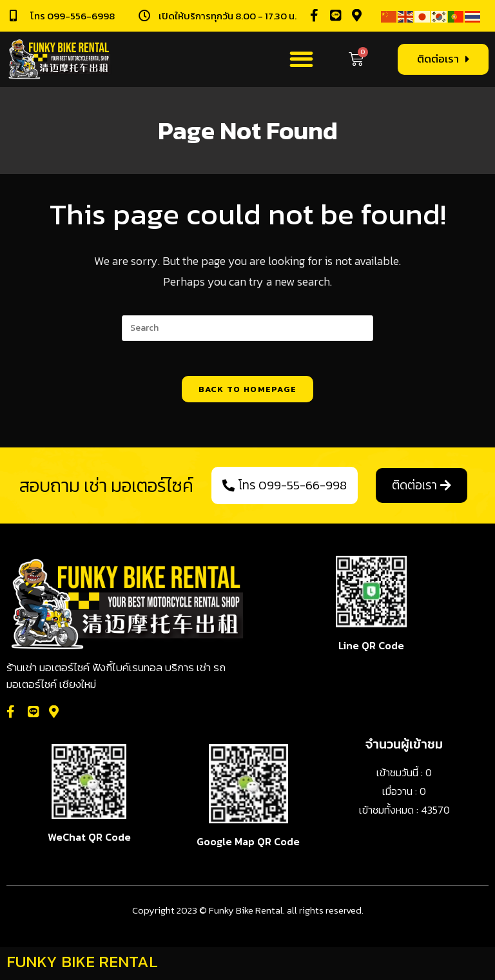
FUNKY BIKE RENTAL (82, 965)
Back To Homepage (248, 393)
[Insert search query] (247, 328)
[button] (301, 60)
